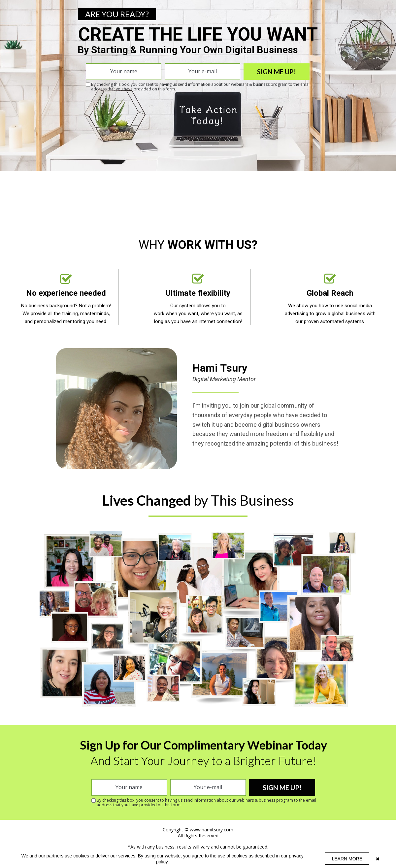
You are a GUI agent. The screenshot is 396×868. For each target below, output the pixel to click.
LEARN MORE (347, 859)
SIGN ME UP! (277, 72)
